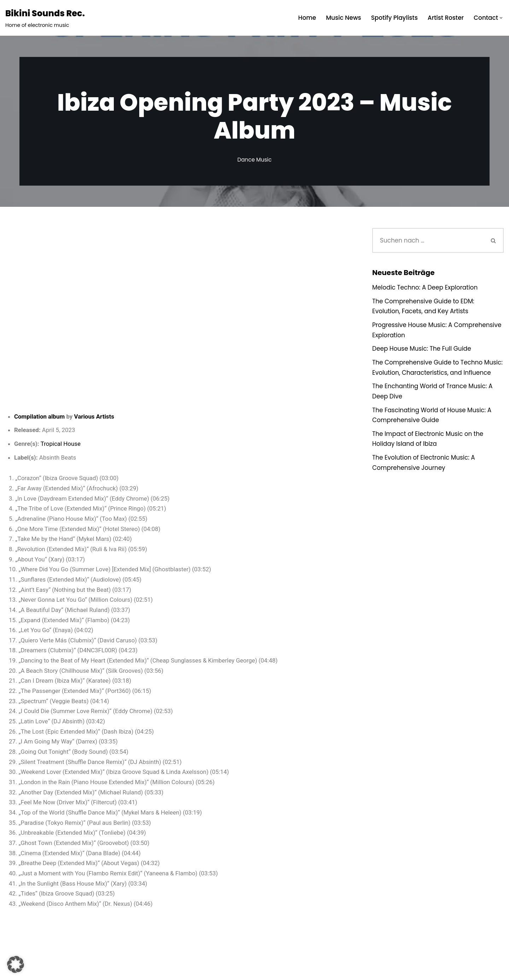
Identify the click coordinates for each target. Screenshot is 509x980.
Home (306, 18)
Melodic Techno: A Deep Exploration (425, 287)
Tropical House (61, 444)
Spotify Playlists (394, 18)
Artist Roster (446, 18)
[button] (501, 18)
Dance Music (255, 160)
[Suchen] (428, 240)
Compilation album (40, 416)
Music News (343, 18)
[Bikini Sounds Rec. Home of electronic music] (45, 18)
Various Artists (95, 416)
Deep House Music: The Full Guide (422, 349)
